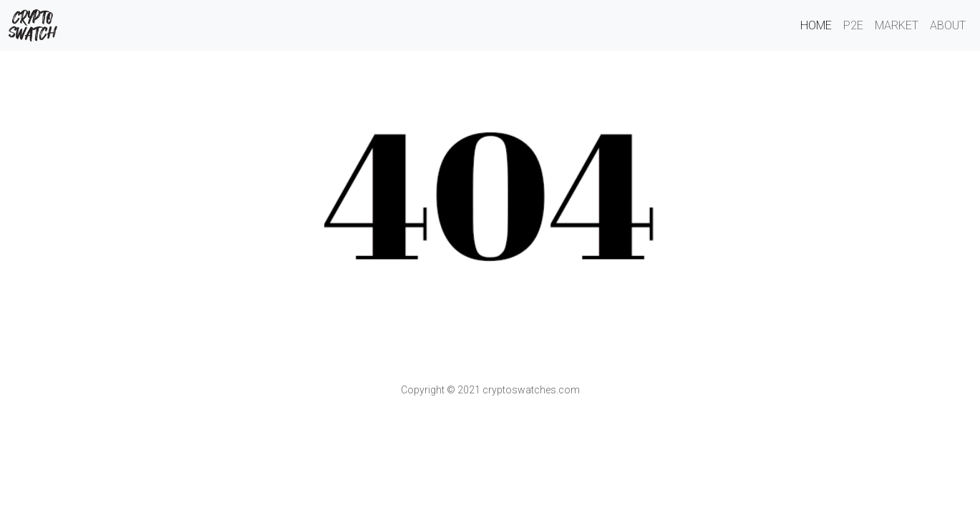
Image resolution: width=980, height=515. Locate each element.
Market (897, 25)
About (948, 25)
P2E (853, 25)
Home (816, 25)
